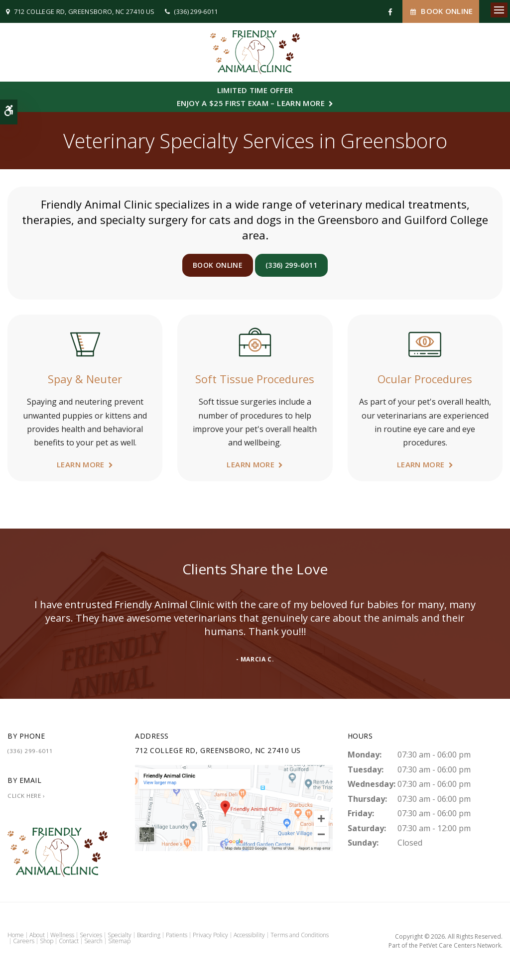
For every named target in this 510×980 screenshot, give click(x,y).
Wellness (62, 935)
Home (16, 935)
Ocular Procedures (425, 379)
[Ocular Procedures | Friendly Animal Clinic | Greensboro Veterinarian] (425, 343)
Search (93, 941)
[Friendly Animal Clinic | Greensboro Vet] (234, 807)
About (37, 935)
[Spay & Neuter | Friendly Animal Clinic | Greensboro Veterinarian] (85, 343)
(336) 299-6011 (196, 11)
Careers (24, 941)
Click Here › (26, 796)
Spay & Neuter (85, 379)
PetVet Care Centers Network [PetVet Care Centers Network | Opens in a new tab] (460, 945)
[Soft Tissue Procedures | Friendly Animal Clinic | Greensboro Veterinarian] (255, 343)
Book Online (441, 11)
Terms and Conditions (300, 935)
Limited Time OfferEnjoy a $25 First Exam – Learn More (251, 97)
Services (91, 935)
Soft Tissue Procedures (255, 379)
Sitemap (119, 941)
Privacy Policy (210, 935)
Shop (47, 941)
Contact (69, 941)
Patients (177, 935)
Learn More (81, 464)
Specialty (120, 935)
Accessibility (249, 935)
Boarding (149, 935)
